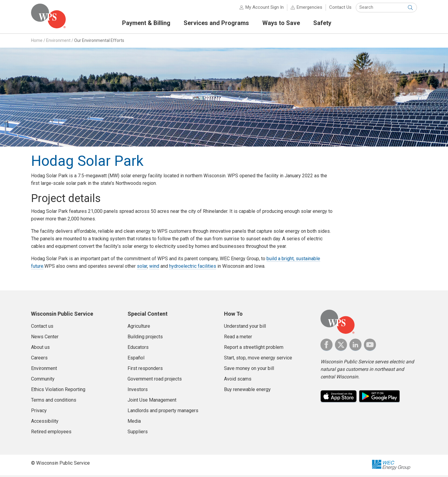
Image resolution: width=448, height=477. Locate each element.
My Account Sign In (265, 9)
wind (154, 268)
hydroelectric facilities (193, 268)
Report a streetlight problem (254, 349)
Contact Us (340, 9)
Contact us (42, 328)
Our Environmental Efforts (99, 42)
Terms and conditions (54, 402)
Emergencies (309, 9)
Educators (138, 349)
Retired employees (51, 433)
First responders (145, 370)
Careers (39, 360)
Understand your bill (245, 328)
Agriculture (139, 328)
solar (142, 268)
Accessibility (45, 423)
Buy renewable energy (247, 391)
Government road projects (155, 381)
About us (40, 349)
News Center (45, 338)
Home (37, 42)
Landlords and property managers (163, 412)
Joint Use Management (152, 402)
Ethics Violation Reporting (58, 391)
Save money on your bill (249, 370)
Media (134, 423)
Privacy (39, 412)
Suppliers (138, 433)
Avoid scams (238, 381)
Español (136, 360)
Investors (138, 391)
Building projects (145, 338)
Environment (58, 42)
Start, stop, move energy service (258, 360)
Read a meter (238, 338)
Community (43, 381)
